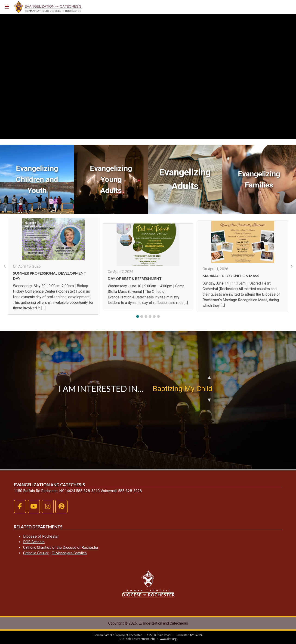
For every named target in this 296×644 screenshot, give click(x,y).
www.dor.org (168, 639)
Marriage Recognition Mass (231, 276)
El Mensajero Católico (69, 553)
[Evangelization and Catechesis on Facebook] (20, 506)
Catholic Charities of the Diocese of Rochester (61, 547)
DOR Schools (34, 542)
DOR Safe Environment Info (137, 639)
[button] (138, 316)
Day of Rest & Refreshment (135, 278)
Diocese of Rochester (41, 536)
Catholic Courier (36, 553)
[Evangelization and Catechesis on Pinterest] (61, 506)
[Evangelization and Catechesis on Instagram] (48, 506)
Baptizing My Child (182, 389)
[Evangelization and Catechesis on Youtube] (34, 506)
